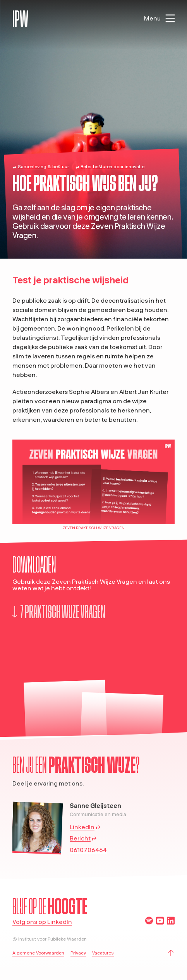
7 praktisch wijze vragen (59, 612)
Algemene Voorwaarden (38, 953)
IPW (20, 19)
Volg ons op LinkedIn (42, 922)
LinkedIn (82, 827)
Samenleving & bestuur (43, 166)
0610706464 (88, 850)
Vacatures (103, 953)
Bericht (80, 838)
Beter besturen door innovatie (112, 166)
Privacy (78, 953)
